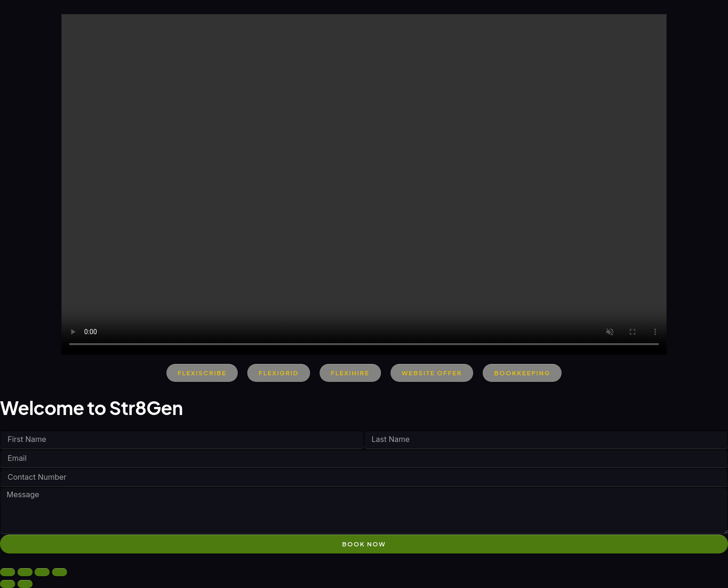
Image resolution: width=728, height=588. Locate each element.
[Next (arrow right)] (25, 584)
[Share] (42, 572)
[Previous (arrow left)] (8, 584)
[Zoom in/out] (8, 572)
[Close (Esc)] (60, 572)
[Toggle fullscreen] (25, 572)
